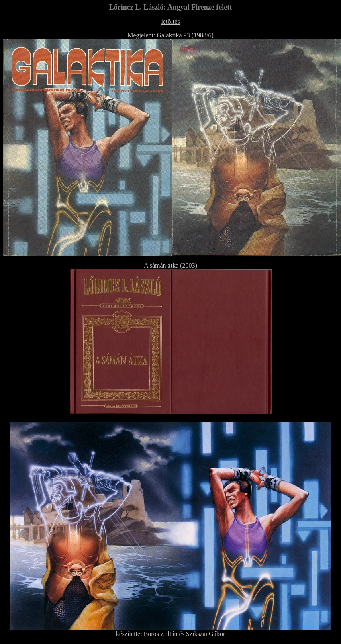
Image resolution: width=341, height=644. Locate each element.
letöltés (170, 21)
